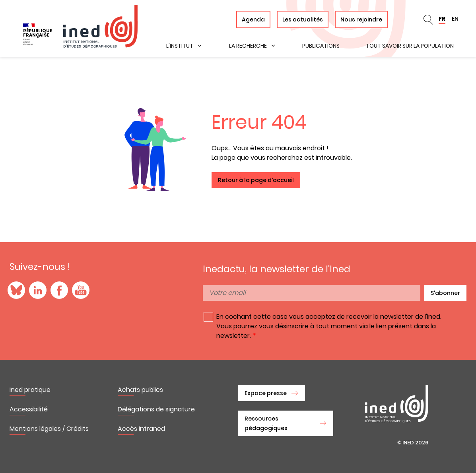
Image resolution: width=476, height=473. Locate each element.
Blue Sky (16, 290)
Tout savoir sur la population (410, 46)
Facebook (59, 290)
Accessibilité (29, 409)
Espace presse (266, 393)
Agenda (253, 19)
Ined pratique (30, 390)
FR (442, 19)
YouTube (81, 290)
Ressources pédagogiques (266, 423)
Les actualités (303, 19)
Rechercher (428, 19)
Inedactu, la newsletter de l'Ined (277, 269)
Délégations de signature (156, 409)
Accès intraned (141, 429)
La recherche (248, 46)
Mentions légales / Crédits (49, 429)
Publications (321, 46)
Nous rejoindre (361, 19)
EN (455, 19)
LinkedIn (38, 290)
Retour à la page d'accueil (256, 180)
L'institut (180, 46)
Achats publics (140, 390)
